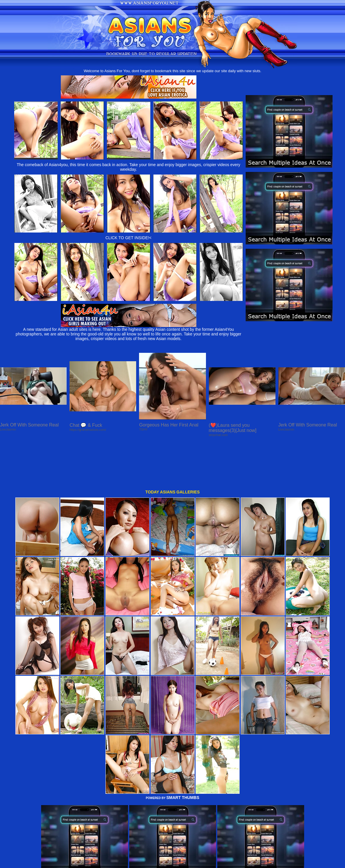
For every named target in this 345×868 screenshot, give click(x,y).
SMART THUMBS (183, 754)
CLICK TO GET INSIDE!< (128, 238)
